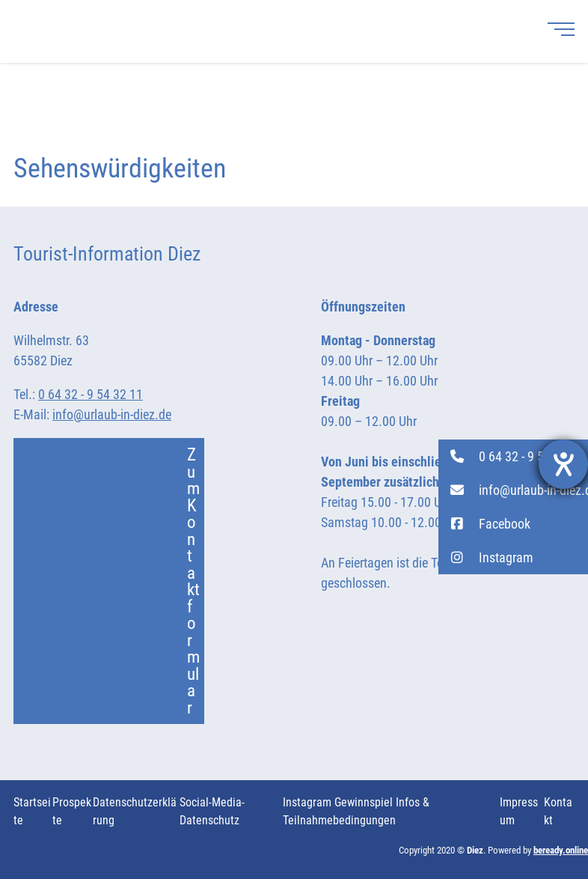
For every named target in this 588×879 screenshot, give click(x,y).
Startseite (32, 811)
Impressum (519, 811)
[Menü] (561, 29)
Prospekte (72, 811)
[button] (513, 456)
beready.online (561, 850)
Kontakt (558, 811)
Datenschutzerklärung (135, 811)
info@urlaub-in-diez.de (112, 414)
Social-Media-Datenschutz (212, 811)
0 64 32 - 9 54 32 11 (91, 394)
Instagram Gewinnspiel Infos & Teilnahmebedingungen (356, 811)
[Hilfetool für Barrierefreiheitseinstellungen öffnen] (563, 464)
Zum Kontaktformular (116, 581)
